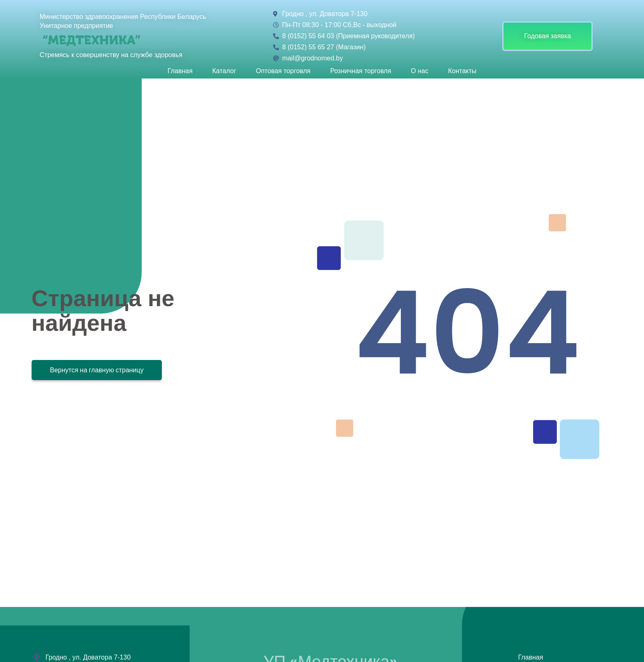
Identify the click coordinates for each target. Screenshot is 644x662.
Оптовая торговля (283, 71)
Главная (180, 71)
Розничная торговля (361, 71)
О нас (420, 71)
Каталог (224, 71)
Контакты (462, 71)
